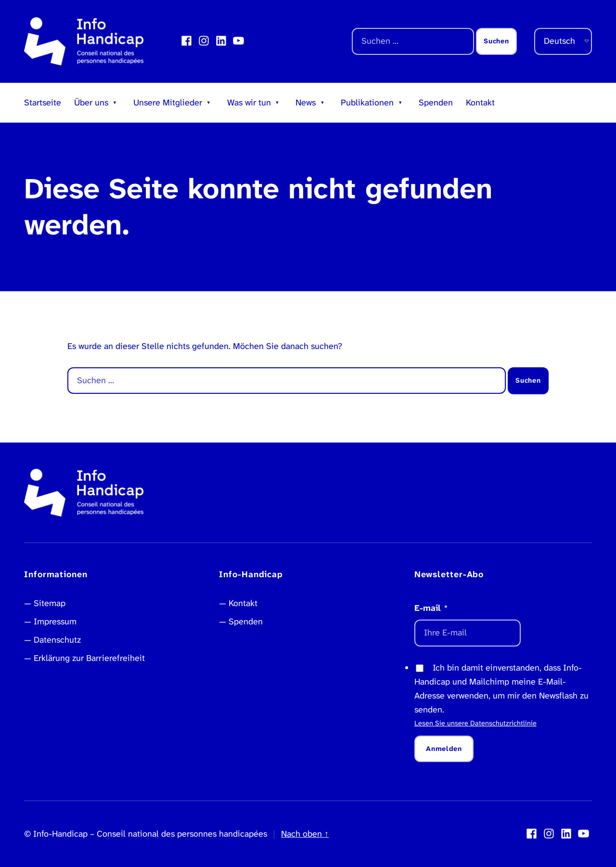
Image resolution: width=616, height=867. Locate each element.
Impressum (55, 621)
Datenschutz (57, 640)
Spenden (436, 103)
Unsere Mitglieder (168, 103)
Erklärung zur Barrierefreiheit (89, 658)
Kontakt (480, 103)
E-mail (431, 608)
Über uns (91, 103)
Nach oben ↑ (305, 834)
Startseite (43, 103)
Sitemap (50, 603)
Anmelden (444, 749)
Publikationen (367, 103)
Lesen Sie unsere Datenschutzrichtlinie (475, 723)
